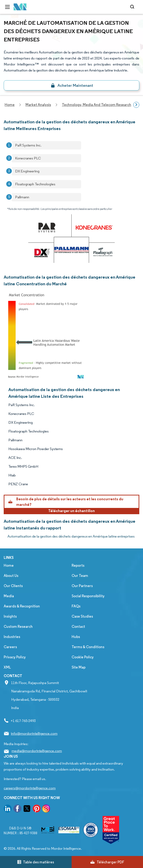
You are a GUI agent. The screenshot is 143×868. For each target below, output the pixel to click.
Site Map (79, 667)
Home (9, 565)
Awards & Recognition (22, 606)
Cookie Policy (83, 657)
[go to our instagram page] (46, 809)
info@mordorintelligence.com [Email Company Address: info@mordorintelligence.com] (34, 733)
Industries (12, 637)
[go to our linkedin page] (8, 809)
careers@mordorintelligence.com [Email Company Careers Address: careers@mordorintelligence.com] (30, 788)
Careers (10, 647)
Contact (78, 627)
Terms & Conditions (88, 647)
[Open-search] (133, 7)
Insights (10, 616)
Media (9, 596)
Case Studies (82, 616)
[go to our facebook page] (17, 809)
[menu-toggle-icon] (7, 7)
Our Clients (13, 586)
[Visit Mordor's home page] (20, 7)
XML (7, 667)
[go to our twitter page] (27, 809)
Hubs (76, 637)
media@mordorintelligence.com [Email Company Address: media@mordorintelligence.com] (37, 751)
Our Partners (82, 586)
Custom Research (18, 627)
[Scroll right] (136, 105)
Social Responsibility (88, 596)
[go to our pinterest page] (37, 809)
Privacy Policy (15, 657)
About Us (11, 576)
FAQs (76, 606)
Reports (78, 565)
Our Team (80, 576)
